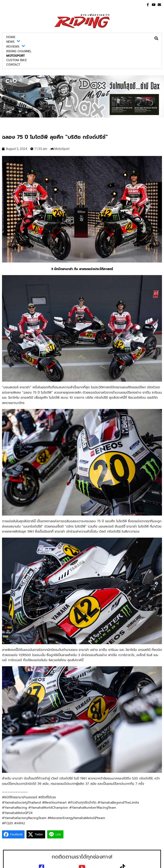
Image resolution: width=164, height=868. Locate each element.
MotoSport (16, 56)
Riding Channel (19, 51)
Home (11, 37)
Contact (13, 65)
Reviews (16, 47)
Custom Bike (17, 60)
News (13, 42)
